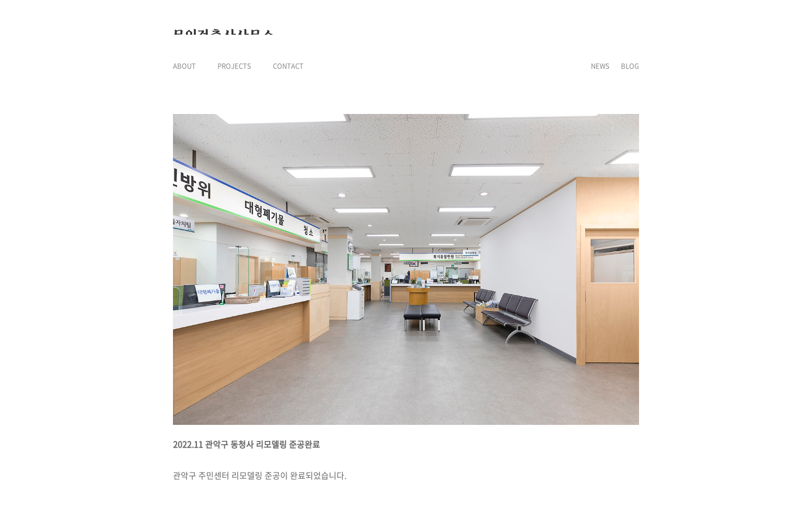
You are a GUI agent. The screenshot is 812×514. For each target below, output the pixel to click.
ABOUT (184, 66)
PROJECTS (234, 66)
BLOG (630, 66)
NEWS (600, 66)
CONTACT (288, 66)
